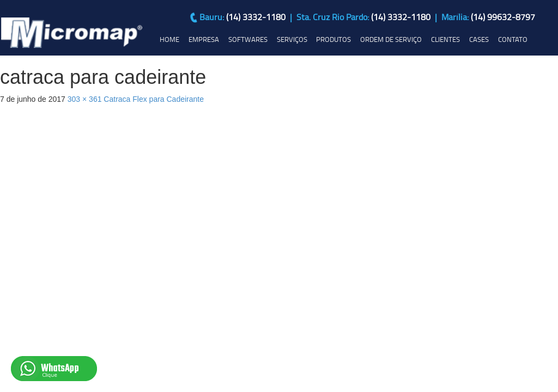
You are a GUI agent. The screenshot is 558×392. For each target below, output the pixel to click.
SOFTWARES (248, 39)
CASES (479, 39)
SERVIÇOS (292, 39)
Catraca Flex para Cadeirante (154, 99)
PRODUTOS (333, 39)
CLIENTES (445, 39)
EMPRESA (204, 39)
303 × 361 (85, 99)
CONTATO (513, 39)
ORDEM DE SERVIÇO (391, 39)
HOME (169, 39)
